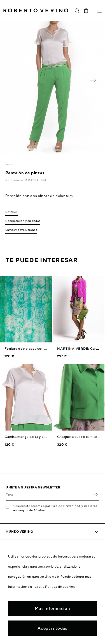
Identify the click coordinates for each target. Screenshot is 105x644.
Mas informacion (52, 608)
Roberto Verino (36, 11)
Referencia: (15, 180)
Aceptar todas (53, 628)
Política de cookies (60, 587)
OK (95, 495)
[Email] (48, 495)
